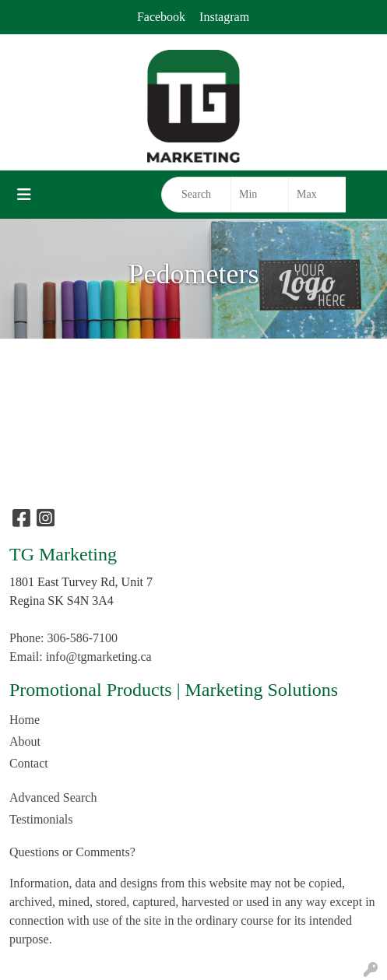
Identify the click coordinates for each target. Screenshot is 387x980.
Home (25, 720)
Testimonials (41, 819)
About (25, 741)
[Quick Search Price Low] (260, 195)
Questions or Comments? (72, 852)
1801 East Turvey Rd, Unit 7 (81, 582)
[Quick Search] (196, 195)
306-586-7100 (82, 638)
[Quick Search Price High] (317, 195)
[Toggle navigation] (24, 195)
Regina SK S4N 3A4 (62, 601)
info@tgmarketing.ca (99, 657)
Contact (29, 763)
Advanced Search (53, 797)
